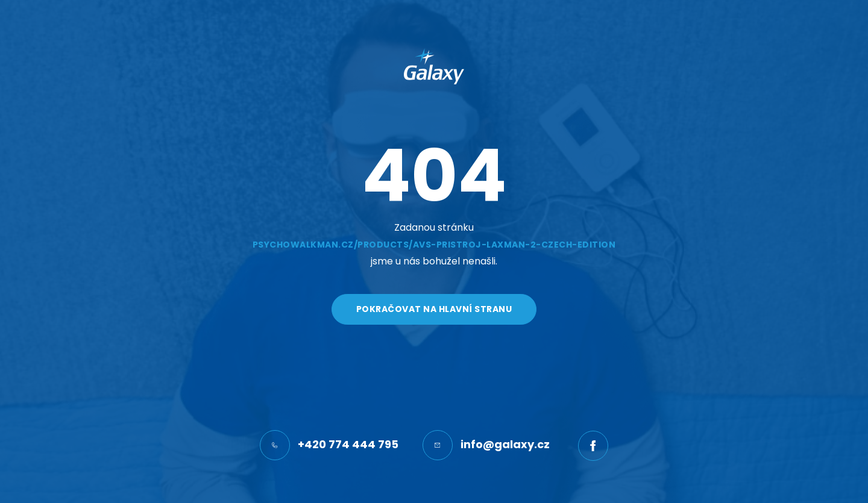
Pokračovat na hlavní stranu (434, 309)
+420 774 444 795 (329, 445)
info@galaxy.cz (486, 445)
